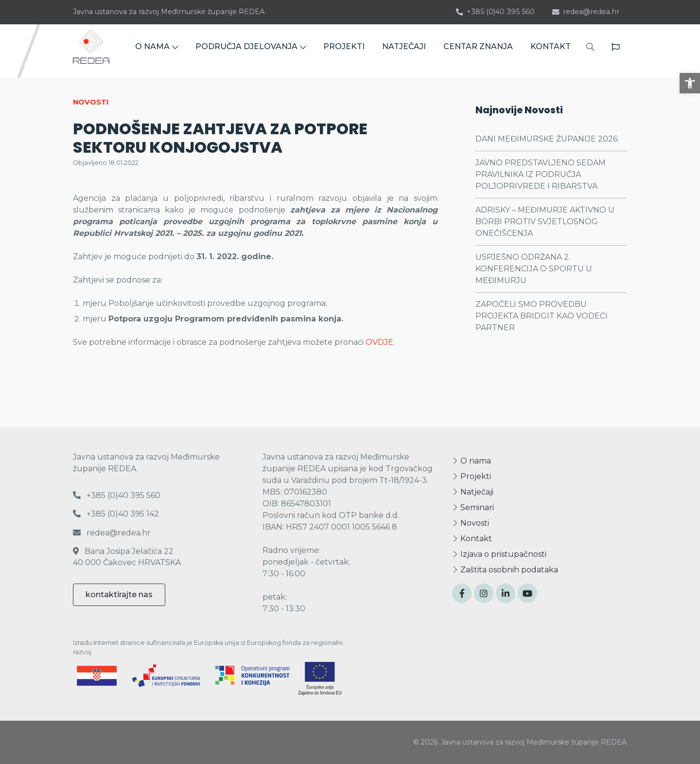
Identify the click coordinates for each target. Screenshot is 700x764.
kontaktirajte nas (119, 595)
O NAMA (157, 51)
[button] (690, 83)
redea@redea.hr (586, 12)
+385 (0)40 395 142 (116, 514)
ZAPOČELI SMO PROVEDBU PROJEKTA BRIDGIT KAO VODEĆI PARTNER (542, 316)
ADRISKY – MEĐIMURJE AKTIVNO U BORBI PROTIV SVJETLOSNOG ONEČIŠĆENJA (545, 222)
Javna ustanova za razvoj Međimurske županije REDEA (169, 12)
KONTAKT (551, 51)
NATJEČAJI (404, 51)
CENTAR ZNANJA (478, 51)
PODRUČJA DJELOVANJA (251, 51)
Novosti (471, 523)
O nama (472, 461)
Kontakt (472, 539)
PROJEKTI (344, 51)
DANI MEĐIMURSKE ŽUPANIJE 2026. (547, 139)
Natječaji (473, 492)
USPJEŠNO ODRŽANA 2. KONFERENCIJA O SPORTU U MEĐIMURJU (534, 269)
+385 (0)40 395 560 (495, 12)
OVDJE (379, 342)
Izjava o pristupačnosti (499, 554)
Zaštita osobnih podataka (505, 570)
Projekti (472, 476)
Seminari (473, 507)
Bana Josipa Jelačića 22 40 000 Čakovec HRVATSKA (127, 557)
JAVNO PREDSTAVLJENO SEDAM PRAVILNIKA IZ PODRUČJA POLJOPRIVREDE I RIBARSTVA (541, 174)
